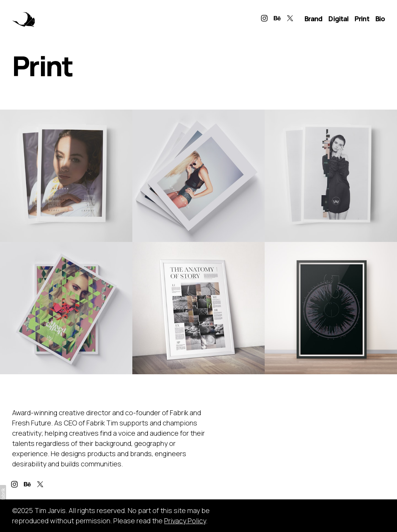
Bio (380, 19)
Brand (314, 19)
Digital (338, 19)
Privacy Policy (185, 521)
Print (362, 19)
